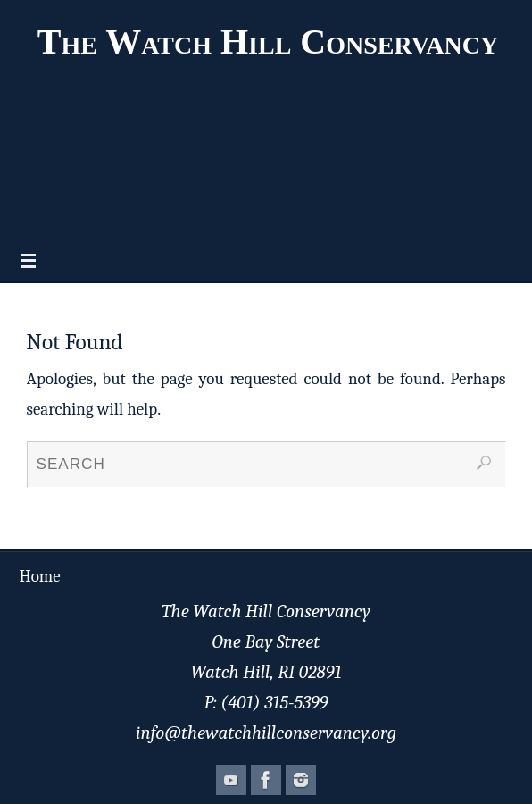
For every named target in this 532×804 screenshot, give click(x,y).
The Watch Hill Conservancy (268, 42)
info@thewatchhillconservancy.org (266, 733)
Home (40, 576)
